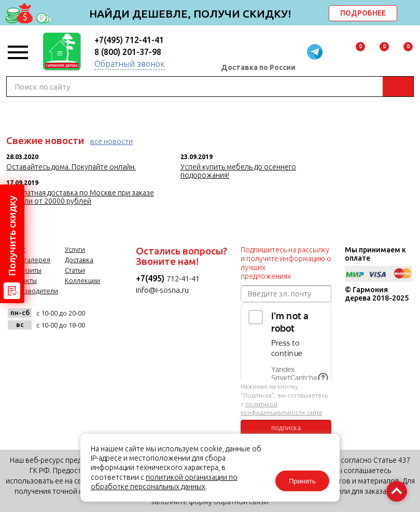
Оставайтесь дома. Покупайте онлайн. (71, 167)
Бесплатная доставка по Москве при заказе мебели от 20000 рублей (80, 197)
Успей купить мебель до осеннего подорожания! (238, 171)
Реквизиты (25, 270)
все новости (111, 141)
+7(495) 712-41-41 (129, 40)
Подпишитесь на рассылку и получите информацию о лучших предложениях (286, 263)
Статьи (75, 270)
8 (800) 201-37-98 (128, 52)
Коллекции (82, 280)
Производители (33, 291)
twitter (69, 348)
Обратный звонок (130, 64)
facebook (44, 348)
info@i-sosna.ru (162, 290)
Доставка (79, 260)
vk (18, 348)
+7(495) (151, 278)
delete (411, 14)
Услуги (75, 249)
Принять (302, 481)
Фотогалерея (29, 260)
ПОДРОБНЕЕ (363, 13)
